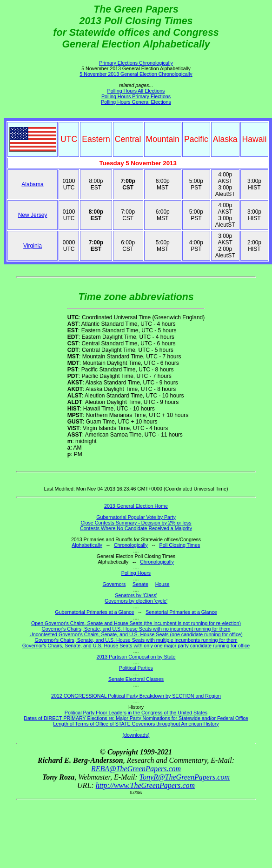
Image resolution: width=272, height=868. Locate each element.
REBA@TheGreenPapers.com (136, 769)
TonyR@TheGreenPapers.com (185, 777)
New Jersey (33, 215)
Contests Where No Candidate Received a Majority (136, 528)
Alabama (32, 184)
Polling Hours (136, 573)
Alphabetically (87, 545)
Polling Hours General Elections (136, 102)
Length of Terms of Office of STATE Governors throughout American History (136, 724)
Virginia (33, 246)
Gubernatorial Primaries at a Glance (94, 612)
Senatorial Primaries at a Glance (181, 612)
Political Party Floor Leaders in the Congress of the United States (136, 713)
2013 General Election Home (136, 506)
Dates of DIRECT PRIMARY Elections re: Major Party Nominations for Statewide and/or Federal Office (136, 718)
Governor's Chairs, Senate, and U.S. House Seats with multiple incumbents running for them (136, 640)
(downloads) (136, 735)
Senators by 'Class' (136, 595)
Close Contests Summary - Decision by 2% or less (136, 523)
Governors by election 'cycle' (136, 601)
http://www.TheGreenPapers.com (145, 785)
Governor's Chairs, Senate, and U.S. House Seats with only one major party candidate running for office (136, 646)
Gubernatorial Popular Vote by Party (136, 517)
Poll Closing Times (180, 545)
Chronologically (131, 545)
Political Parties (136, 668)
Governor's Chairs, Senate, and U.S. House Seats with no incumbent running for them (136, 629)
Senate (140, 584)
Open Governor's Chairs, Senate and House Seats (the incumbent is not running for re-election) (136, 623)
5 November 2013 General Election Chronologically (136, 74)
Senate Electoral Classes (136, 679)
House (163, 584)
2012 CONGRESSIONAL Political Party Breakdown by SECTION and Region (136, 696)
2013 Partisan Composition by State (136, 657)
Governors (114, 584)
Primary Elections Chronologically (136, 63)
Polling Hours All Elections (136, 91)
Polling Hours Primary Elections (136, 96)
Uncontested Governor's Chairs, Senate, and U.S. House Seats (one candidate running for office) (136, 634)
